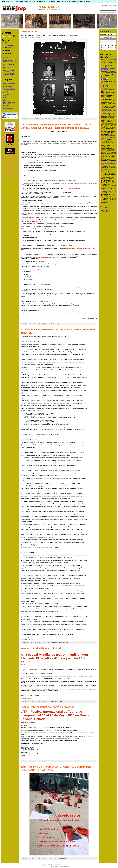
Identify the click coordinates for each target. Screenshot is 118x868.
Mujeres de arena (7, 99)
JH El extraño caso (8, 96)
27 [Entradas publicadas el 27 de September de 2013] (110, 48)
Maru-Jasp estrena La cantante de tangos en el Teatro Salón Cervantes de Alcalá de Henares (10, 61)
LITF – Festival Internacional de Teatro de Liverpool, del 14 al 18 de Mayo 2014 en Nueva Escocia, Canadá (55, 715)
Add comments (32, 662)
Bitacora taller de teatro (9, 83)
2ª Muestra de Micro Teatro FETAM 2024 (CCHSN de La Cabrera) (109, 191)
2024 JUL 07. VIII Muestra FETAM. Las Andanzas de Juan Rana (108, 165)
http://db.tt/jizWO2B (67, 208)
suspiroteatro (6, 107)
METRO (5, 97)
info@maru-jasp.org (8, 37)
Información (6, 94)
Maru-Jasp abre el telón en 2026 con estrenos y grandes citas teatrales (10, 66)
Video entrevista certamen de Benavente (108, 69)
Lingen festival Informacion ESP (30, 696)
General (5, 93)
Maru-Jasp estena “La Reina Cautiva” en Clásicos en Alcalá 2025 (10, 70)
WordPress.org (7, 47)
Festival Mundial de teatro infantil (41, 648)
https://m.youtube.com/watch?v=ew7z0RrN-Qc (109, 60)
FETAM (105, 86)
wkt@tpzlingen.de (26, 686)
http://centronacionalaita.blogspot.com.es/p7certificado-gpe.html (39, 229)
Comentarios (113, 6)
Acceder (5, 42)
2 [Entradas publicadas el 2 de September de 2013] (101, 42)
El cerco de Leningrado (9, 90)
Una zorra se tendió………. (10, 108)
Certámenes (6, 85)
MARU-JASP (49, 7)
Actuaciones (6, 82)
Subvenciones (6, 105)
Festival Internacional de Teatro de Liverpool (48, 707)
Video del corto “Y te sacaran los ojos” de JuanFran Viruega (109, 65)
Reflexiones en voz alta (9, 102)
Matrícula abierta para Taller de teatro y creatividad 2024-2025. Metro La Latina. (109, 112)
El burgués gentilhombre (9, 88)
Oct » (105, 51)
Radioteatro (6, 101)
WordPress (59, 866)
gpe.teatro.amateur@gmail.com (35, 221)
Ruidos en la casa (7, 104)
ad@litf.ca (53, 741)
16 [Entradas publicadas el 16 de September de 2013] (101, 46)
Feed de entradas (7, 44)
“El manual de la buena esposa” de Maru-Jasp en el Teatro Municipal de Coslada (10, 75)
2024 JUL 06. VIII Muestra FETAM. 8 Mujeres (108, 136)
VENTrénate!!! (29, 32)
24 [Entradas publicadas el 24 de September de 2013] (103, 48)
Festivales (24, 662)
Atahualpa (65, 866)
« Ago (101, 51)
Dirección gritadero (8, 86)
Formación (6, 91)
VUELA (5, 110)
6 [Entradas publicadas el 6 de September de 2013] (110, 42)
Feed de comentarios (8, 46)
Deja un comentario (64, 119)
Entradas (104, 6)
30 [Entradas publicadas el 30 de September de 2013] (101, 49)
